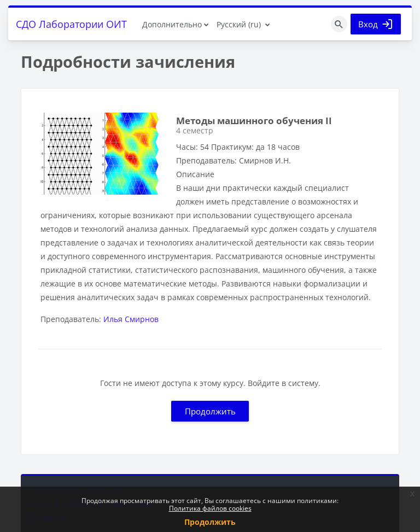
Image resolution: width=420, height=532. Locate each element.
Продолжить (210, 411)
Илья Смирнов (131, 319)
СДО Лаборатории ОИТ (71, 24)
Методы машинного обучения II (254, 121)
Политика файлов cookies (210, 508)
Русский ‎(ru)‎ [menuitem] (239, 24)
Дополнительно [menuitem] (172, 24)
